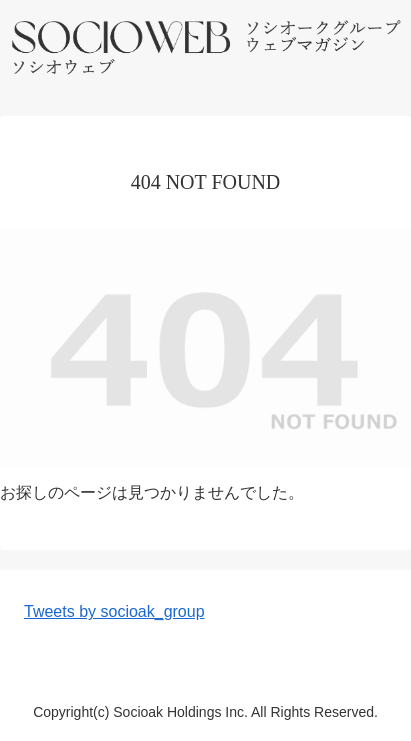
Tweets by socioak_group (114, 611)
